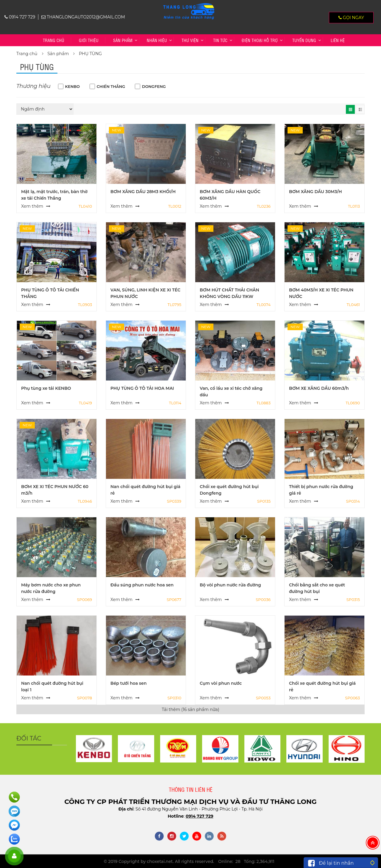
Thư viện (190, 40)
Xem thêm (32, 206)
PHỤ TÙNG (90, 54)
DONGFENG (154, 86)
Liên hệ (338, 40)
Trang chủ (54, 40)
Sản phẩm (123, 40)
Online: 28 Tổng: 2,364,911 (246, 861)
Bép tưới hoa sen (129, 683)
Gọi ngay (351, 18)
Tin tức (220, 40)
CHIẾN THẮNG (111, 86)
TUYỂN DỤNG (304, 40)
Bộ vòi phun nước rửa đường (230, 585)
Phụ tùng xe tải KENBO (46, 388)
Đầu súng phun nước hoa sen (142, 585)
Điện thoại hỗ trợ (260, 40)
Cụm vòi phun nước (221, 683)
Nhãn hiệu (157, 40)
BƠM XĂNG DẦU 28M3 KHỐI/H (143, 192)
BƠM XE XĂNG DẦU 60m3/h (319, 388)
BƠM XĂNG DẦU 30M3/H (316, 192)
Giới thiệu (89, 40)
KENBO (73, 86)
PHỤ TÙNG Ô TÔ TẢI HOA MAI (142, 388)
